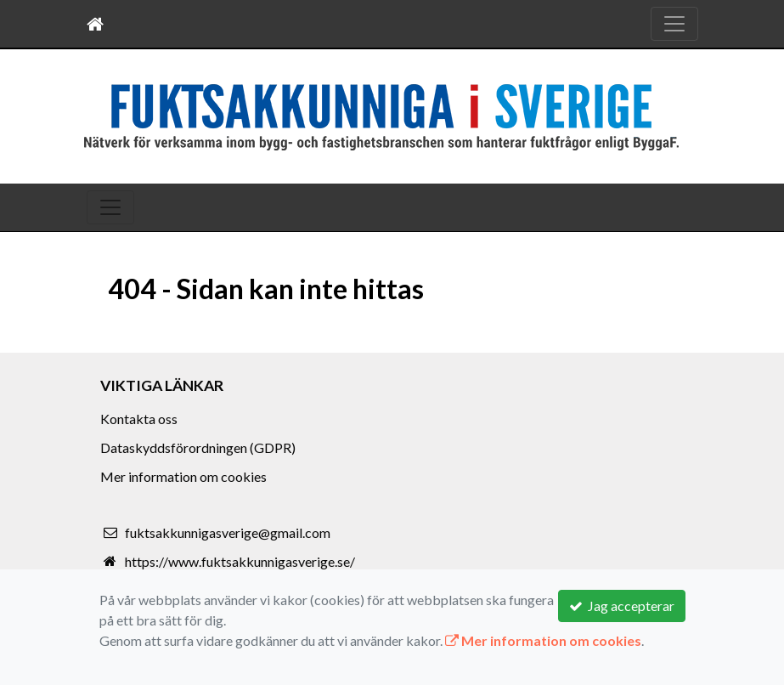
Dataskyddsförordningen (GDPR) (198, 447)
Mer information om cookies (183, 476)
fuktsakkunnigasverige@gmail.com (228, 532)
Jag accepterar (622, 606)
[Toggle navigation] (674, 24)
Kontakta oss (139, 419)
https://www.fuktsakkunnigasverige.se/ (240, 561)
